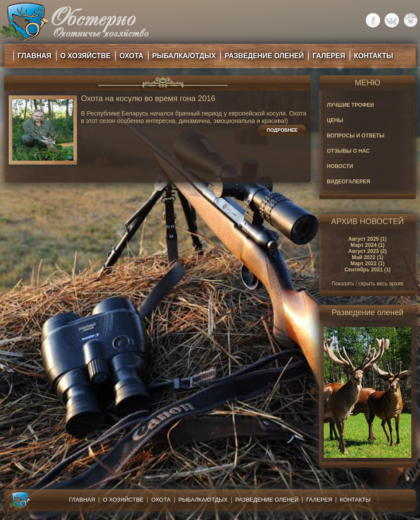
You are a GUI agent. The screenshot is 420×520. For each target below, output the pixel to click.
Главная (82, 500)
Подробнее (282, 130)
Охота (161, 500)
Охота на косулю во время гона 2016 (148, 99)
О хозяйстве (123, 500)
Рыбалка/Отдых (203, 500)
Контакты (355, 500)
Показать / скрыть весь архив (367, 284)
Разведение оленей (267, 500)
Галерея (319, 500)
